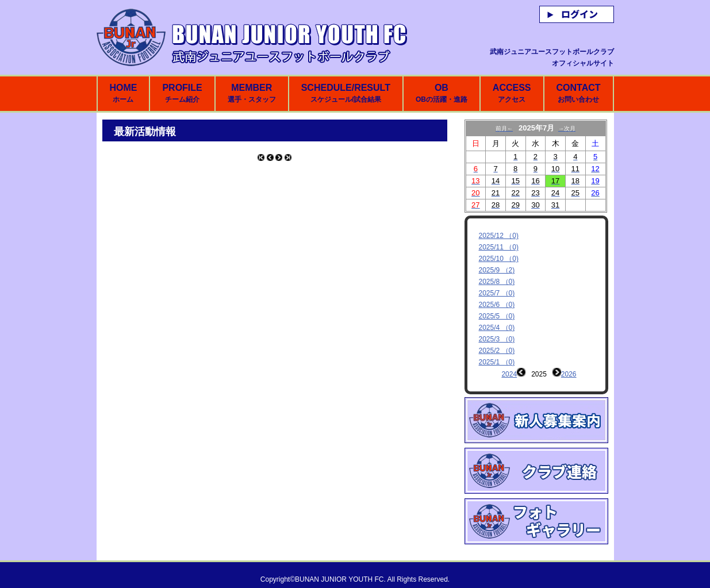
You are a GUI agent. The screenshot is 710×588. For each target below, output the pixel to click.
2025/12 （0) (499, 236)
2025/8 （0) (497, 282)
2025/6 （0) (497, 305)
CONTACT (578, 93)
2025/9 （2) (497, 270)
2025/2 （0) (497, 351)
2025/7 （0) (497, 293)
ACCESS (512, 93)
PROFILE (182, 93)
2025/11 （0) (499, 247)
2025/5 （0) (497, 316)
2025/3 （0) (497, 339)
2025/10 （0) (499, 259)
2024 (509, 374)
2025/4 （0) (497, 328)
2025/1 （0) (497, 362)
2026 (569, 374)
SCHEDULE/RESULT (346, 93)
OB (442, 93)
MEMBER (252, 93)
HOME (123, 93)
